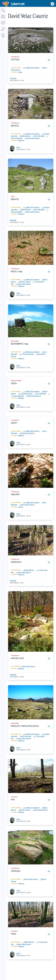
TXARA (13, 934)
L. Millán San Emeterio (32, 68)
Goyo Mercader (39, 136)
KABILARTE (15, 494)
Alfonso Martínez (17, 138)
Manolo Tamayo (25, 282)
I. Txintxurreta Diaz (27, 354)
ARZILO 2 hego (17, 271)
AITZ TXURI (15, 60)
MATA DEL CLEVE (17, 658)
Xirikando (13, 78)
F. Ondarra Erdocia (26, 394)
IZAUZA (14, 383)
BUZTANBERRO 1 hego (20, 344)
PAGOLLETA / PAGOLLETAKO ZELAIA (25, 726)
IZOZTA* (14, 423)
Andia (20, 72)
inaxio (18, 147)
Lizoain (21, 507)
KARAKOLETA (16, 562)
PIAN (13, 800)
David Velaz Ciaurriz (33, 138)
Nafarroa (21, 140)
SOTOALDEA (16, 871)
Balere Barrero (26, 136)
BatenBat (13, 220)
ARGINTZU (15, 126)
